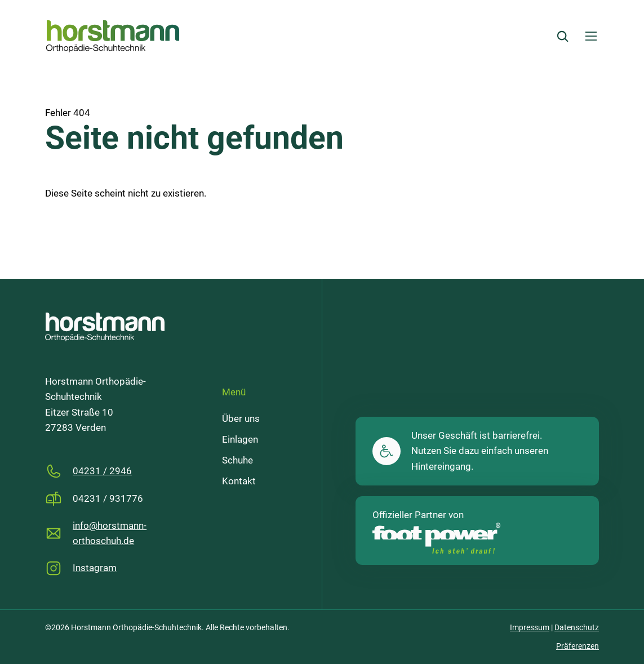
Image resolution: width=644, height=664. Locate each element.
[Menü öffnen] (591, 36)
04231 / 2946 (102, 471)
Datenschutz (577, 627)
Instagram (95, 568)
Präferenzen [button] (578, 646)
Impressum (530, 627)
